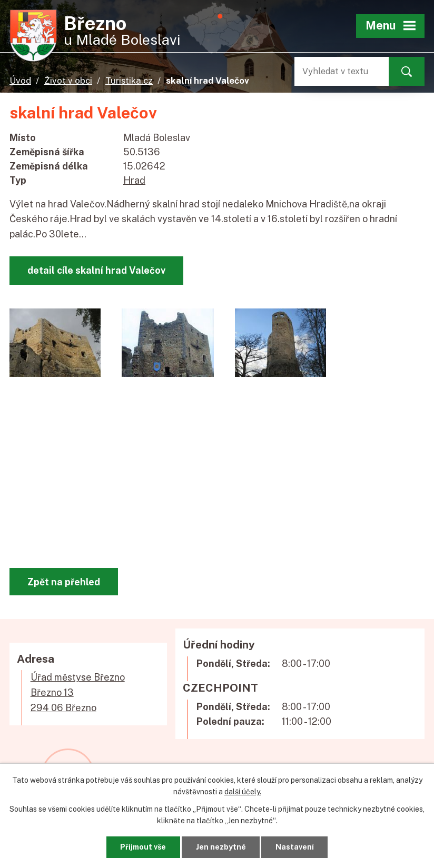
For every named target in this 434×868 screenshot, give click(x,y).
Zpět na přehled (64, 582)
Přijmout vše (143, 847)
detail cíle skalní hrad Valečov (96, 270)
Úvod (20, 81)
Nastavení (295, 847)
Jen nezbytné (221, 847)
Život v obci (68, 81)
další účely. (243, 792)
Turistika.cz (129, 81)
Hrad (134, 180)
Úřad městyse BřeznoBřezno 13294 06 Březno (78, 692)
